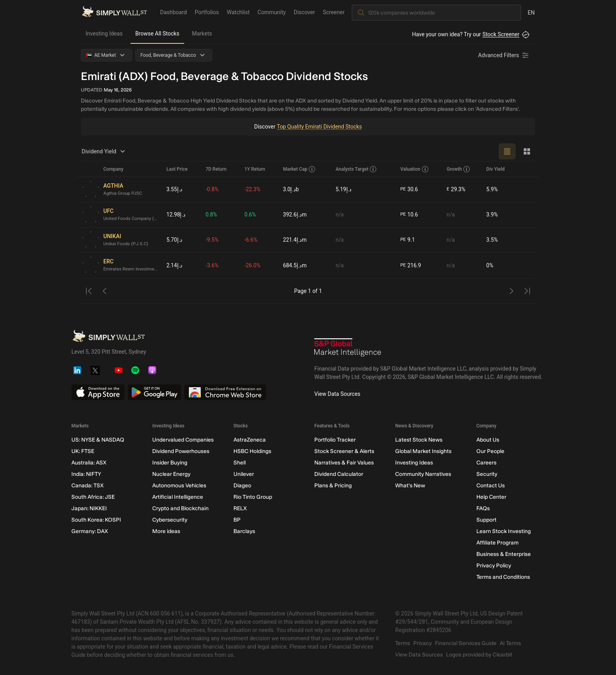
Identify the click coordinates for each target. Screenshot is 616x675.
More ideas (166, 531)
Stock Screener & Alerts (344, 451)
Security (487, 474)
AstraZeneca (250, 440)
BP (237, 520)
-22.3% (253, 189)
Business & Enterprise (504, 554)
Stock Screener (501, 34)
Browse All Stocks (157, 34)
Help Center (491, 497)
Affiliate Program (497, 543)
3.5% (492, 240)
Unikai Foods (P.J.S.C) (126, 244)
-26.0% (253, 265)
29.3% (456, 189)
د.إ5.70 (175, 240)
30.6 (409, 189)
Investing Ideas (104, 34)
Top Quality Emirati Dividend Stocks (319, 127)
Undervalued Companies (183, 440)
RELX (240, 508)
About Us (488, 440)
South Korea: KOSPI (96, 520)
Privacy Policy (494, 566)
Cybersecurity (170, 520)
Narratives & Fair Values (344, 463)
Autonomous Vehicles (179, 486)
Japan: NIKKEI (89, 508)
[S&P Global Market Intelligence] (348, 348)
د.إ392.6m (295, 214)
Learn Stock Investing (504, 531)
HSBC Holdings (252, 451)
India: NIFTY (86, 474)
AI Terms (510, 643)
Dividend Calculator (339, 474)
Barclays (244, 531)
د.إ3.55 (175, 189)
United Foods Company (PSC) (132, 219)
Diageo (242, 486)
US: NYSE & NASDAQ (98, 440)
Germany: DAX (90, 531)
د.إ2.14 (175, 265)
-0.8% (212, 189)
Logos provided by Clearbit (479, 655)
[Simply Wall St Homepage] (114, 12)
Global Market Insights (423, 451)
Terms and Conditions (503, 577)
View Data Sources (337, 394)
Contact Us (491, 486)
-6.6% (251, 240)
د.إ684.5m (295, 265)
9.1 (408, 240)
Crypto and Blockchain (180, 508)
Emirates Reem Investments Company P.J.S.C (132, 269)
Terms (403, 643)
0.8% (211, 214)
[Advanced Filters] (504, 55)
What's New (410, 486)
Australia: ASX (89, 463)
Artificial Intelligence (178, 497)
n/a (340, 214)
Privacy (423, 643)
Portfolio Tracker (335, 440)
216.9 (411, 266)
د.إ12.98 (176, 214)
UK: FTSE (83, 451)
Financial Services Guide (466, 643)
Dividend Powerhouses (181, 451)
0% (490, 265)
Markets (202, 34)
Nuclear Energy (171, 474)
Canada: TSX (88, 486)
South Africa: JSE (93, 497)
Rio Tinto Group (253, 497)
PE (403, 189)
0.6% (250, 214)
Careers (486, 463)
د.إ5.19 (344, 189)
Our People (490, 451)
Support (486, 520)
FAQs (483, 508)
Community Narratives (423, 474)
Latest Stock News (419, 440)
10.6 (409, 215)
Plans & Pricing (333, 486)
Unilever (244, 474)
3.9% (492, 214)
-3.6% (212, 265)
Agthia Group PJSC (123, 194)
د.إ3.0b (291, 189)
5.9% (492, 189)
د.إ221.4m (295, 240)
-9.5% (212, 240)
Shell (240, 463)
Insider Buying (170, 463)
